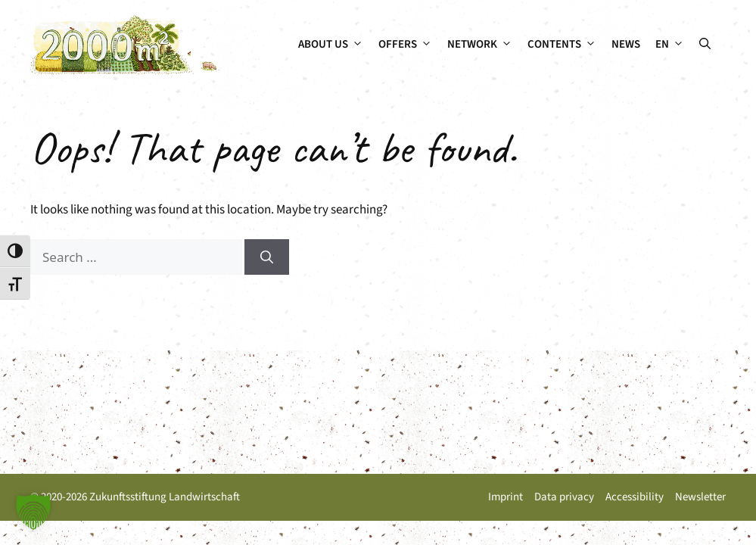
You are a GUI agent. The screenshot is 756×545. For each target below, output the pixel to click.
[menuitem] (670, 45)
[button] (705, 45)
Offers (409, 45)
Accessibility (635, 497)
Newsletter (700, 497)
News (626, 44)
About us (334, 45)
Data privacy (564, 497)
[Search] (267, 257)
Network (484, 45)
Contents (566, 45)
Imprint (506, 497)
